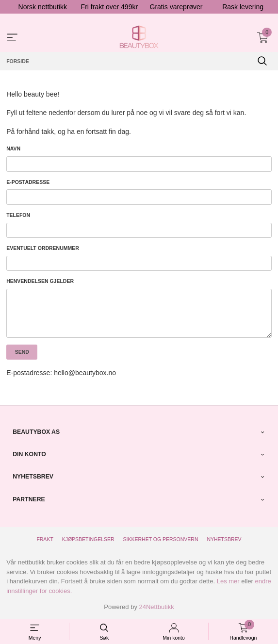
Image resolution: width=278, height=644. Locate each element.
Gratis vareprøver (176, 7)
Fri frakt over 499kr (109, 7)
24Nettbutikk (157, 607)
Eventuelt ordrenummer (43, 248)
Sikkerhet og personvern (161, 539)
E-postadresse (28, 182)
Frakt (45, 539)
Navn (13, 149)
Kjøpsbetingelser (88, 539)
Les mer (228, 581)
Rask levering (243, 7)
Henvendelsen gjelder (40, 281)
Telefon (18, 215)
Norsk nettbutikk (43, 7)
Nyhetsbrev (224, 539)
